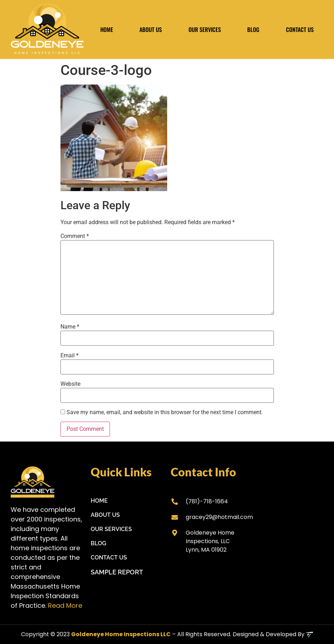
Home (107, 29)
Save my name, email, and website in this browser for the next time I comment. (165, 412)
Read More (65, 605)
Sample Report (117, 572)
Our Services (205, 29)
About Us (151, 29)
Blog (253, 29)
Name (70, 327)
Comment (75, 236)
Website (70, 384)
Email (70, 356)
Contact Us (300, 29)
